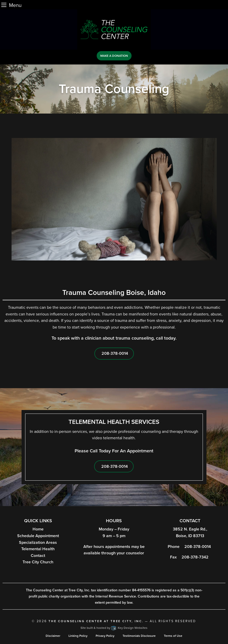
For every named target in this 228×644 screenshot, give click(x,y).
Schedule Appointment (38, 536)
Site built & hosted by (114, 628)
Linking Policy (78, 636)
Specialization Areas (38, 543)
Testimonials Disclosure (139, 636)
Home (38, 529)
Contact (38, 556)
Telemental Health (38, 549)
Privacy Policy (105, 636)
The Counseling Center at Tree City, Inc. (96, 621)
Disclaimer (53, 636)
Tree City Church (38, 562)
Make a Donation (114, 56)
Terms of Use (173, 636)
